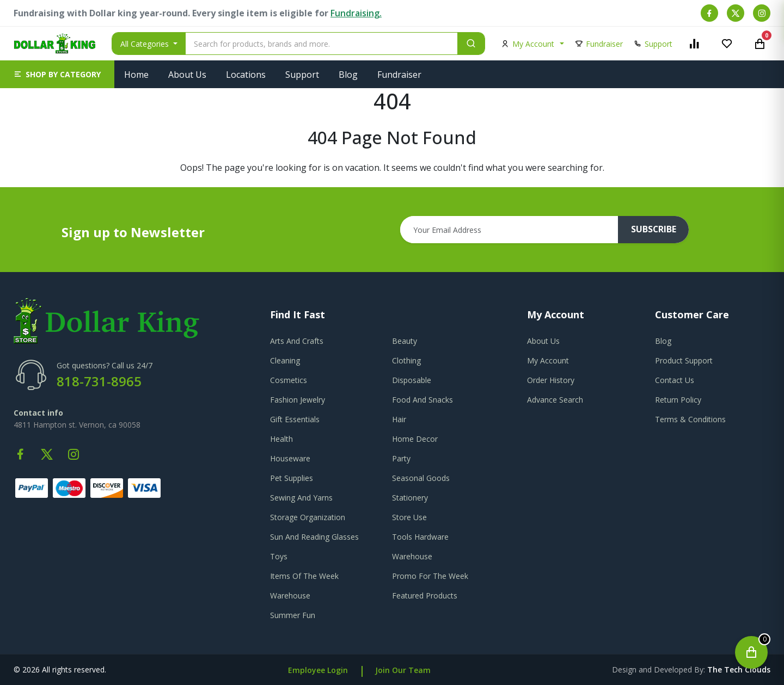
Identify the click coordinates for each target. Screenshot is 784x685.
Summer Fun (293, 615)
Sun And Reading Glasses (314, 537)
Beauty (405, 341)
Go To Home (392, 181)
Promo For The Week (430, 576)
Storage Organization (308, 517)
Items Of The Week (304, 576)
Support (302, 75)
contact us (675, 380)
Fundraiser (399, 75)
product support (684, 360)
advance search (555, 400)
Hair (399, 419)
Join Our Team (403, 670)
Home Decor (415, 439)
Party (401, 458)
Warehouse (412, 556)
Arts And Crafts (297, 341)
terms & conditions (690, 419)
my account (548, 360)
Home (136, 75)
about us (543, 341)
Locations (246, 75)
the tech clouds (739, 669)
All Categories (146, 44)
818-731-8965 (99, 381)
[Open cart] (751, 652)
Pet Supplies (292, 478)
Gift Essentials (295, 419)
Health (281, 439)
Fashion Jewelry (298, 400)
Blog (348, 75)
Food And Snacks (422, 400)
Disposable (412, 380)
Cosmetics (289, 380)
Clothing (406, 360)
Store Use (409, 517)
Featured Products (425, 595)
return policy (678, 400)
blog (663, 341)
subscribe (654, 230)
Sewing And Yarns (301, 498)
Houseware (290, 458)
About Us (187, 75)
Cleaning (285, 360)
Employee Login (318, 670)
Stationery (410, 498)
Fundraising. (356, 13)
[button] (57, 74)
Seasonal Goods (421, 478)
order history (551, 380)
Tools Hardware (420, 537)
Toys (279, 556)
